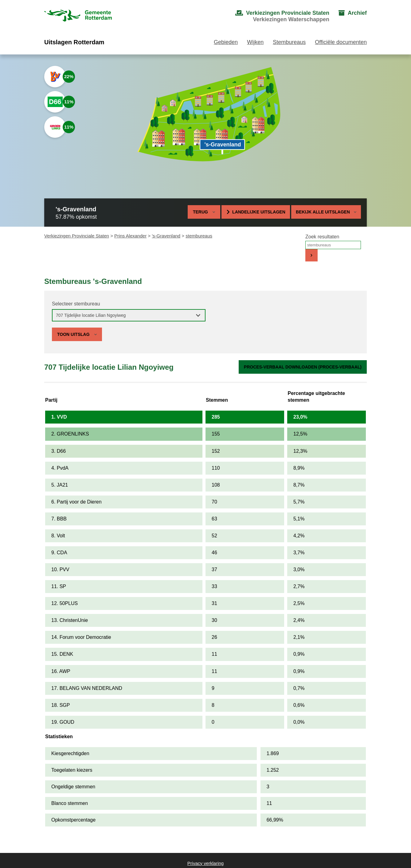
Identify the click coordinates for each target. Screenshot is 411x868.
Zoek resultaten (322, 237)
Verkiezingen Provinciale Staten (77, 236)
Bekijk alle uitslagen (326, 212)
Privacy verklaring (205, 863)
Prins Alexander (130, 236)
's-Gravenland (166, 236)
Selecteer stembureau (76, 304)
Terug (200, 212)
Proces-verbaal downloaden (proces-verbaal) (303, 367)
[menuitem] (276, 16)
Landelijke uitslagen (259, 212)
